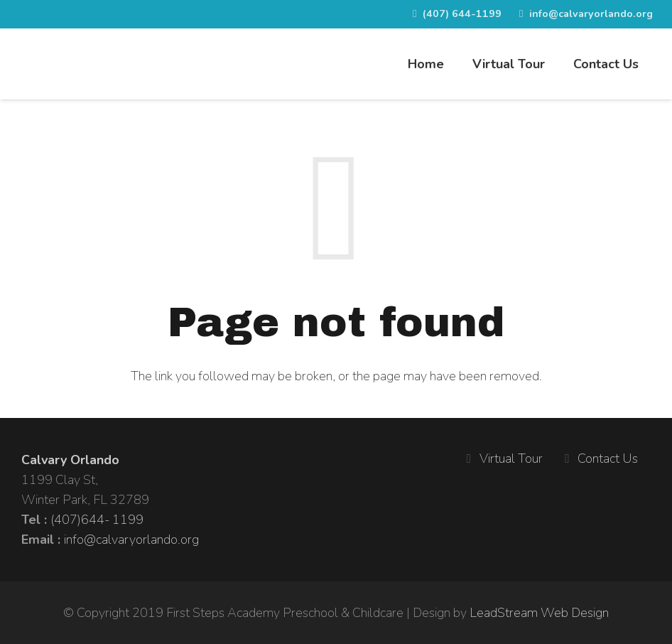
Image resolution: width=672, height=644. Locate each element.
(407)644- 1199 (97, 520)
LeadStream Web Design (539, 613)
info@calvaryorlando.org (131, 540)
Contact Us (608, 458)
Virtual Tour (511, 458)
